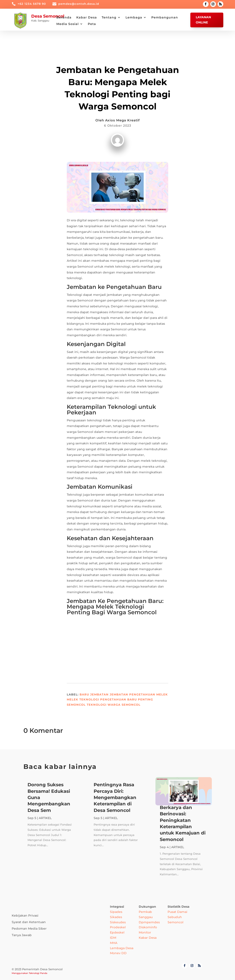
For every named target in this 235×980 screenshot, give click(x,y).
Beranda (64, 18)
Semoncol (76, 705)
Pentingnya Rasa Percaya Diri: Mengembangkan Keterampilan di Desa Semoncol (115, 797)
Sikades (116, 917)
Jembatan (99, 694)
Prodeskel (118, 927)
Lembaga (134, 18)
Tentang (109, 18)
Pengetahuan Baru (118, 699)
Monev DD (118, 953)
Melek (162, 694)
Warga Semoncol (124, 705)
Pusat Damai (177, 912)
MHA (114, 943)
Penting (145, 699)
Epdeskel (117, 932)
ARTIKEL (118, 59)
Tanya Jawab (22, 935)
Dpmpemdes (149, 922)
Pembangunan (165, 18)
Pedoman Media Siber (29, 929)
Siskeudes (118, 922)
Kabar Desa (87, 18)
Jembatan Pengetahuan (132, 694)
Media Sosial (68, 24)
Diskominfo (148, 927)
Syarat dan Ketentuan (29, 922)
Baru (84, 694)
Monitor (145, 932)
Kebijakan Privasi (25, 916)
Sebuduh (175, 917)
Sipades (116, 912)
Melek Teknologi (83, 699)
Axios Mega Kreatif (122, 120)
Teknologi (97, 705)
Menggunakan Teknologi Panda (29, 973)
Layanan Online (203, 20)
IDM (113, 938)
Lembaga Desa (122, 948)
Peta (92, 24)
